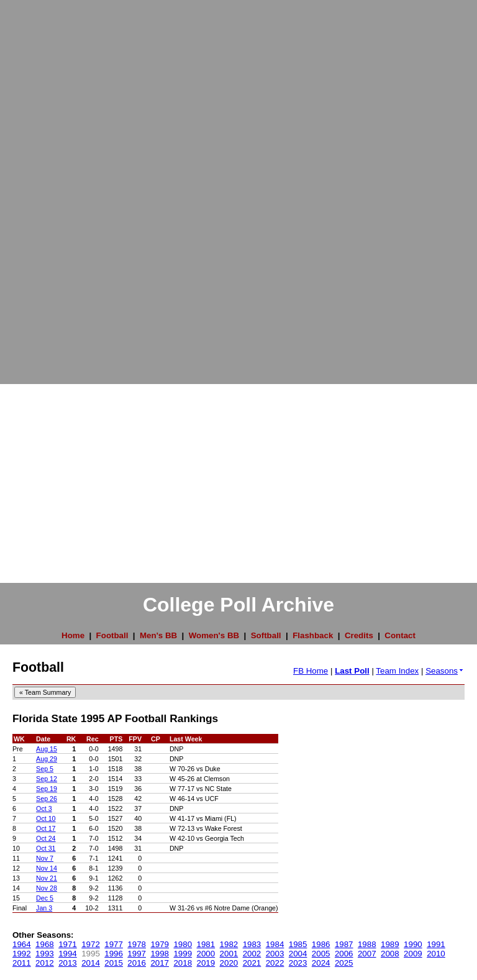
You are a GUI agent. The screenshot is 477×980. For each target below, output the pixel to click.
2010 (436, 954)
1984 (275, 944)
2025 (344, 963)
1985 (298, 944)
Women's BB (214, 635)
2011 (22, 963)
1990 (413, 944)
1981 (206, 944)
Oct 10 (46, 818)
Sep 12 (47, 779)
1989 (390, 944)
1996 (114, 954)
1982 (229, 944)
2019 (206, 963)
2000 (206, 954)
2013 (68, 963)
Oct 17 (46, 828)
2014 (91, 963)
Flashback (313, 635)
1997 (137, 954)
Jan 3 (44, 908)
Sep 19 (47, 789)
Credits (359, 635)
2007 (367, 954)
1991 (436, 944)
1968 (45, 944)
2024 (321, 963)
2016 (137, 963)
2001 (229, 954)
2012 (45, 963)
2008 (390, 954)
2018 (183, 963)
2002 (252, 954)
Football (112, 635)
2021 (252, 963)
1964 (22, 944)
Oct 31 (46, 848)
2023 (298, 963)
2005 (321, 954)
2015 (114, 963)
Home (73, 635)
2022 (275, 963)
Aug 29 (47, 759)
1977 (114, 944)
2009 (413, 954)
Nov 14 (47, 868)
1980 (183, 944)
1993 (45, 954)
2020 (229, 963)
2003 (275, 954)
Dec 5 (45, 898)
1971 (68, 944)
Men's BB (158, 635)
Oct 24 (46, 838)
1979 (160, 944)
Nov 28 (47, 888)
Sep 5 (45, 769)
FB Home (311, 671)
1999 (183, 954)
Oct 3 (44, 808)
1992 (22, 954)
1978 (137, 944)
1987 (344, 944)
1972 (91, 944)
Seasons (445, 671)
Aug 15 (47, 749)
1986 (321, 944)
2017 (160, 963)
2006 (344, 954)
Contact (400, 635)
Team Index (397, 671)
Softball (266, 635)
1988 (367, 944)
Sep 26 (47, 799)
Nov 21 (47, 878)
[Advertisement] (50, 186)
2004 (298, 954)
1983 (252, 944)
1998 (160, 954)
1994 (68, 954)
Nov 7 (45, 858)
